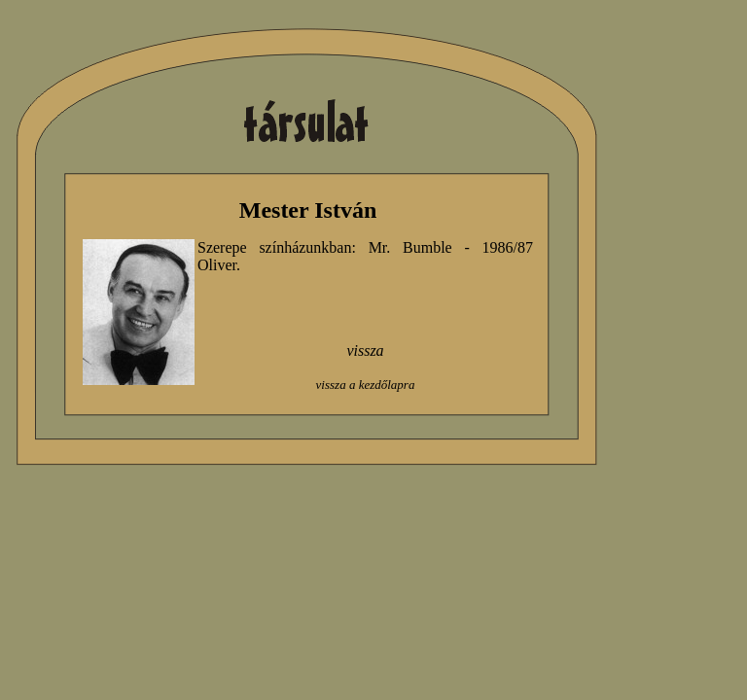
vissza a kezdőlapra (366, 385)
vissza (365, 350)
